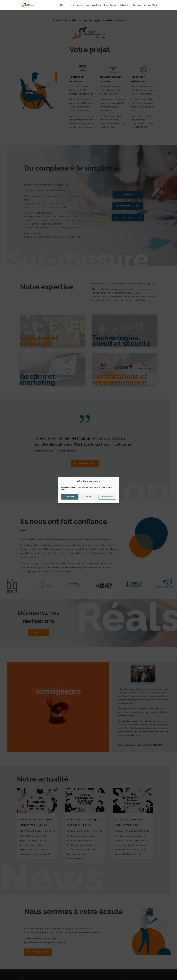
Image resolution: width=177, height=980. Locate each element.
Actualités (125, 5)
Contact (137, 5)
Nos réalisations (93, 5)
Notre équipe (110, 5)
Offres (63, 5)
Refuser (88, 497)
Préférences (107, 497)
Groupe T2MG (151, 5)
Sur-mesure (77, 5)
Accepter (70, 497)
